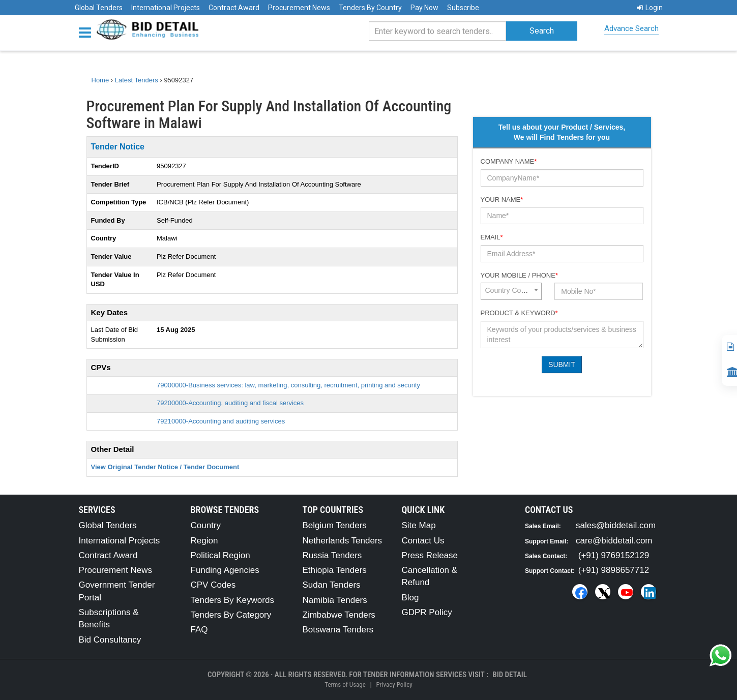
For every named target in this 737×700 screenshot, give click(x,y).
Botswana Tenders (338, 630)
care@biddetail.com (614, 541)
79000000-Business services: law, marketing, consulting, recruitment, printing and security (288, 385)
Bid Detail (510, 675)
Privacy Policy (394, 684)
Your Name (502, 200)
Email (492, 237)
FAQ (199, 630)
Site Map (419, 525)
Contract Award (234, 8)
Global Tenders (99, 8)
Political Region (220, 555)
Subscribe (463, 8)
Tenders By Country (370, 8)
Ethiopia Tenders (335, 570)
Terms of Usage (345, 684)
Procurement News (299, 8)
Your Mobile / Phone (519, 275)
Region (204, 541)
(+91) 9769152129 (614, 555)
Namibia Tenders (335, 600)
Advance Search (631, 28)
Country (206, 525)
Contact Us (423, 541)
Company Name (509, 161)
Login (650, 8)
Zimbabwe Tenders (339, 615)
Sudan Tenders (332, 585)
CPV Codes (213, 585)
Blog (410, 598)
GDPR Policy (427, 612)
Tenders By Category (231, 615)
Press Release (430, 555)
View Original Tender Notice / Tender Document (165, 467)
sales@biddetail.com (616, 525)
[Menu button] (87, 32)
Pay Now (424, 8)
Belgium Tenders (335, 525)
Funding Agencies (225, 570)
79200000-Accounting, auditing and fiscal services (230, 403)
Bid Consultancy (110, 640)
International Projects (166, 8)
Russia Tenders (332, 555)
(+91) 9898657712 (614, 570)
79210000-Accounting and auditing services (221, 421)
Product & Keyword (519, 313)
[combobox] (511, 291)
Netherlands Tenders (343, 541)
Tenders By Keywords (232, 600)
